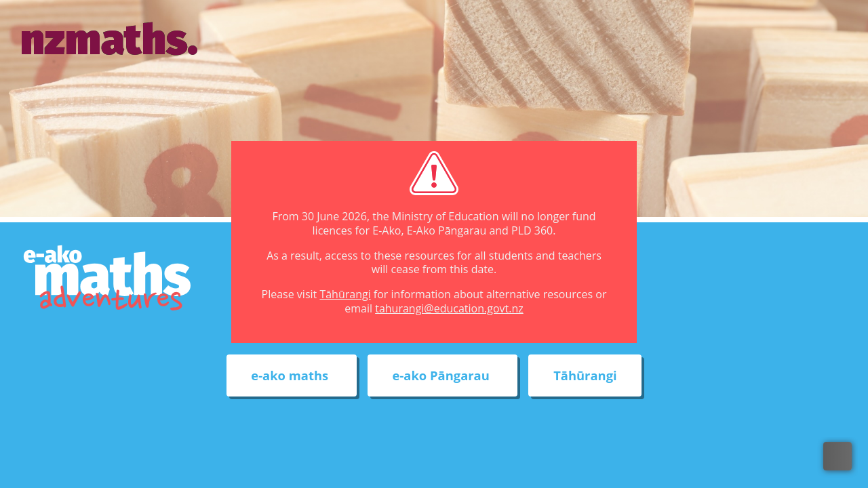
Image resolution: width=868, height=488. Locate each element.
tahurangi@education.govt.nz (449, 308)
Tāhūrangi (345, 294)
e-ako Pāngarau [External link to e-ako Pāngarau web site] (443, 376)
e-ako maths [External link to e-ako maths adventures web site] (291, 376)
